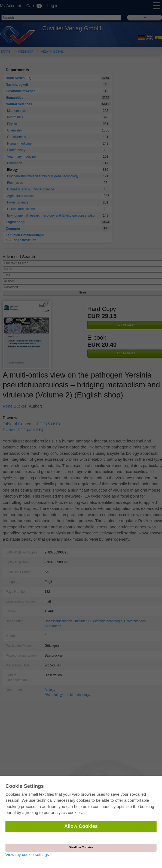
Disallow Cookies (81, 847)
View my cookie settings (27, 854)
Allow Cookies (81, 826)
